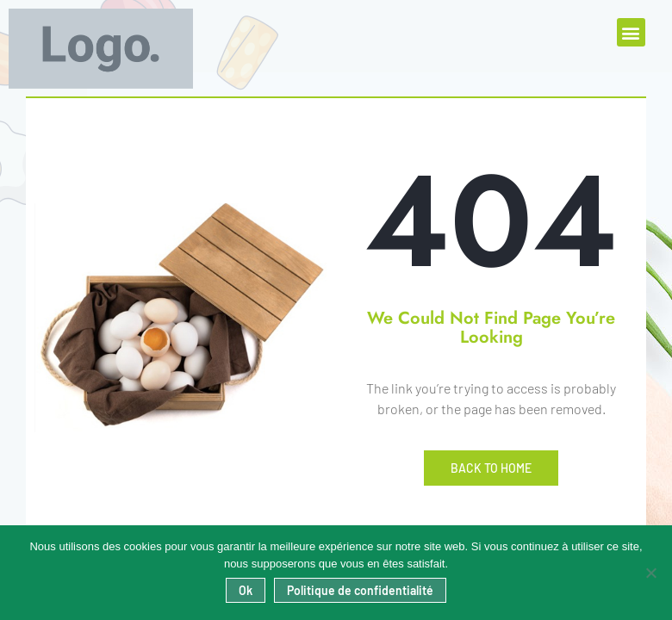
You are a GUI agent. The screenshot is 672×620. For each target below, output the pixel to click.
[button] (631, 32)
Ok (246, 590)
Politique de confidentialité (360, 590)
